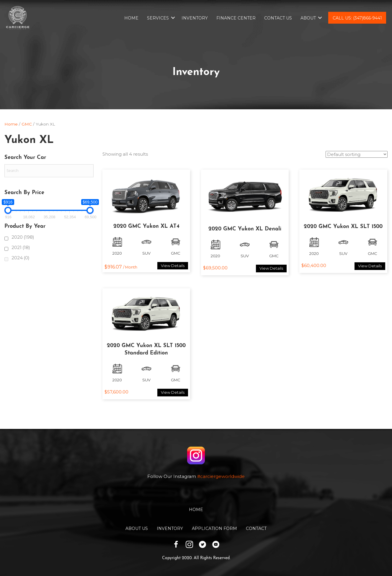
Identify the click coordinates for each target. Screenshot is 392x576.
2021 (21, 247)
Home (131, 18)
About (308, 18)
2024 (21, 258)
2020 (23, 237)
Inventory (195, 18)
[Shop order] (357, 154)
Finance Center (236, 18)
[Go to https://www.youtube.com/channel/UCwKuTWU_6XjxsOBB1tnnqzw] (216, 545)
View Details (173, 266)
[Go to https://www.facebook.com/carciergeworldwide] (176, 545)
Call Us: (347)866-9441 (357, 18)
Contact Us (278, 18)
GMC (27, 124)
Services (158, 18)
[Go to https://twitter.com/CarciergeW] (203, 545)
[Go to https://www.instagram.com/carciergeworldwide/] (189, 545)
